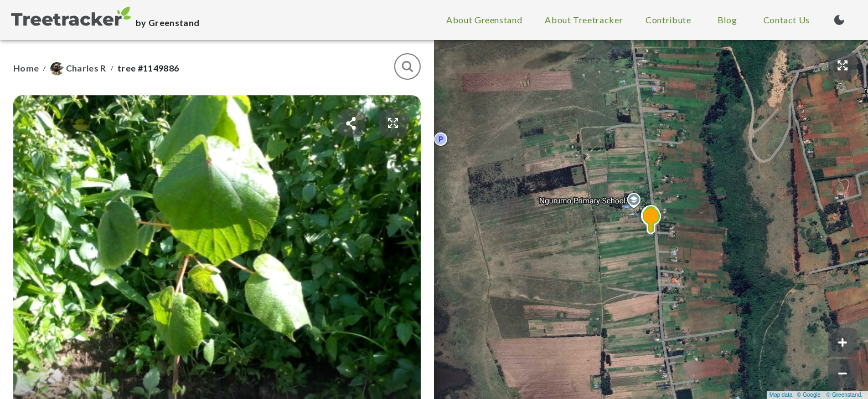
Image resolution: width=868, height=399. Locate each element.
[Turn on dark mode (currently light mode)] (839, 20)
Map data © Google (795, 395)
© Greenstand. (844, 395)
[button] (651, 219)
